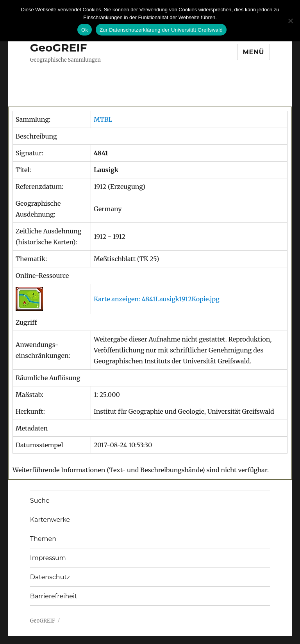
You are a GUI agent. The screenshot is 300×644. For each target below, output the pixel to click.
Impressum (48, 558)
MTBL (103, 119)
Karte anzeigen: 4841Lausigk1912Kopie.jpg (157, 299)
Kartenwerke (50, 520)
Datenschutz (50, 577)
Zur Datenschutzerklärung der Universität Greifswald (161, 30)
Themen (43, 539)
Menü (254, 52)
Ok (85, 30)
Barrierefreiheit (54, 596)
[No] (290, 21)
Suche (40, 501)
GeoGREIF (59, 48)
